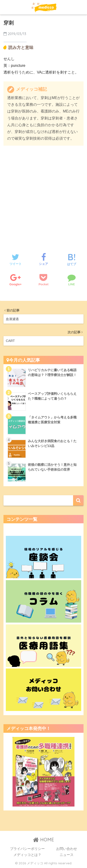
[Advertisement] (43, 195)
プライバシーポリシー (27, 849)
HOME (43, 840)
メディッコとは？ (27, 855)
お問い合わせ (67, 849)
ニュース (67, 855)
